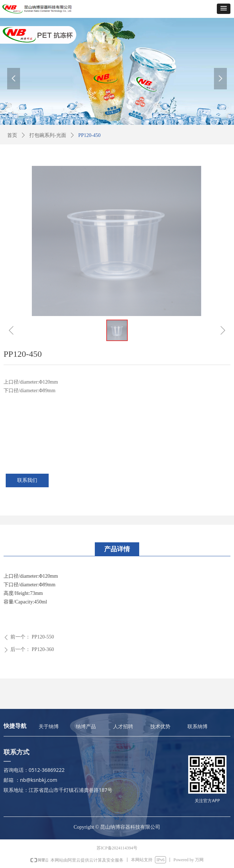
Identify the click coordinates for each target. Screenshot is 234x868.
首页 (12, 135)
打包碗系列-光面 (48, 135)
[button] (224, 9)
